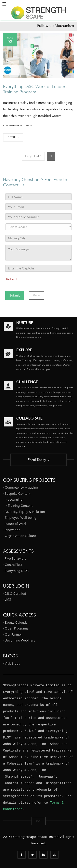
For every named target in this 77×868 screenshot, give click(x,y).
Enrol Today (39, 460)
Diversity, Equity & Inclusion (25, 512)
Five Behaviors (15, 559)
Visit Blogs (12, 663)
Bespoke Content (17, 494)
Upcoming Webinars (20, 640)
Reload (11, 279)
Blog (29, 126)
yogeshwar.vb (14, 126)
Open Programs (16, 628)
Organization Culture (20, 536)
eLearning (15, 499)
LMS (8, 599)
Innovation (12, 530)
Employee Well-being (21, 518)
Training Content (20, 506)
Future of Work (16, 524)
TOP (39, 821)
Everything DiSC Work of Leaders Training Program (35, 89)
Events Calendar (17, 622)
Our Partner (13, 635)
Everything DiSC (17, 571)
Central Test (13, 565)
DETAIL (13, 137)
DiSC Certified (15, 594)
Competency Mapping (21, 487)
